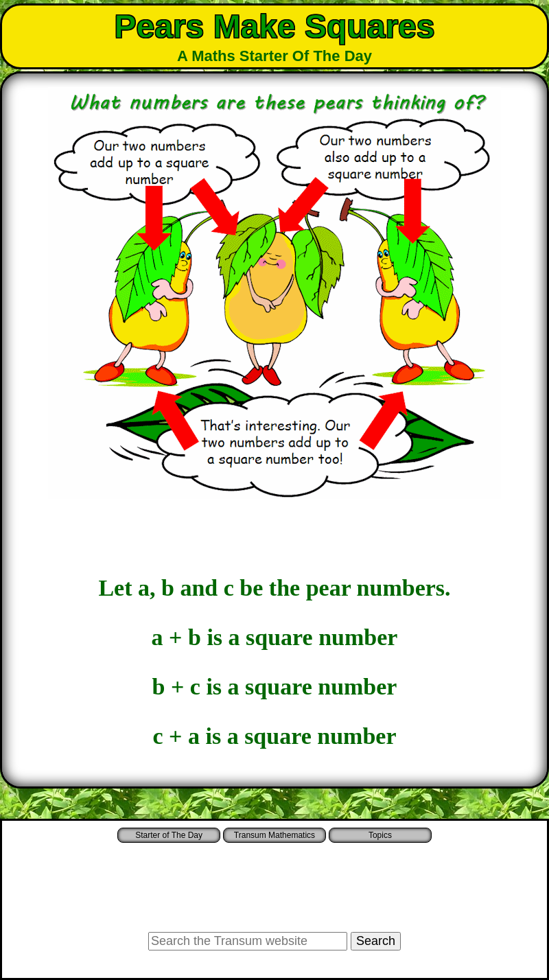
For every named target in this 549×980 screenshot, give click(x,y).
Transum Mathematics (274, 835)
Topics (380, 835)
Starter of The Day (169, 835)
